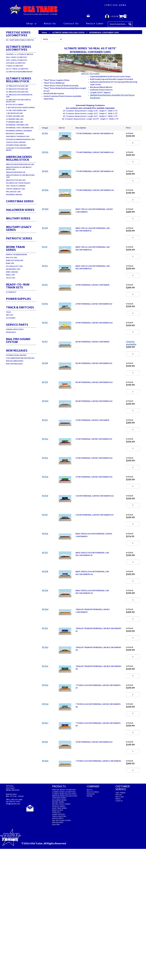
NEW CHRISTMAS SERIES (14, 364)
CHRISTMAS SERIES (20, 201)
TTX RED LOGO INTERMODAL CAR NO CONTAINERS (98, 888)
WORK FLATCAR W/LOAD (15, 260)
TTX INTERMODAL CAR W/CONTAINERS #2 (95, 156)
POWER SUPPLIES (18, 299)
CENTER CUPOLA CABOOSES (16, 142)
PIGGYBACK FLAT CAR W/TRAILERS (18, 183)
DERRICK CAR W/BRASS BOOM (16, 255)
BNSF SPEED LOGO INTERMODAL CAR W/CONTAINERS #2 (92, 662)
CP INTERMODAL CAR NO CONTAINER (92, 478)
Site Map (89, 927)
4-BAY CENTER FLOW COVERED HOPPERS (20, 108)
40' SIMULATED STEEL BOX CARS (17, 86)
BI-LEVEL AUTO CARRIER (15, 105)
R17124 (45, 546)
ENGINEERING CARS (13, 269)
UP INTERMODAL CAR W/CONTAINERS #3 (94, 865)
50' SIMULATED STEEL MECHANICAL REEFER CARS (18, 101)
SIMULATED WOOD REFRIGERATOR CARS (20, 164)
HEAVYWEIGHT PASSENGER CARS (18, 136)
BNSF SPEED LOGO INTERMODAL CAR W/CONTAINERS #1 (92, 639)
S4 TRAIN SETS (11, 292)
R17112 (45, 293)
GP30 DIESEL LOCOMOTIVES (16, 63)
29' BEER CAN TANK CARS (15, 116)
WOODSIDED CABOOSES (14, 195)
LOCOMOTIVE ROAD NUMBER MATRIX (19, 72)
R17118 (45, 409)
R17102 (45, 156)
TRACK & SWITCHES (20, 307)
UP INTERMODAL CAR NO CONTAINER (92, 316)
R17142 (45, 751)
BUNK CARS (10, 263)
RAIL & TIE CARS (12, 258)
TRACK (8, 312)
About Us (50, 24)
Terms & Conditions (93, 923)
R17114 (45, 338)
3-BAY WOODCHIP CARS (14, 113)
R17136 (45, 615)
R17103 (45, 179)
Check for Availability (131, 385)
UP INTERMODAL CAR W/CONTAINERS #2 (94, 361)
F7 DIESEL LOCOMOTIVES (15, 66)
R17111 (45, 270)
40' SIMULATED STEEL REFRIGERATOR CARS (19, 96)
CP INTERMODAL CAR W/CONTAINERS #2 (94, 524)
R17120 (45, 455)
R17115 (45, 361)
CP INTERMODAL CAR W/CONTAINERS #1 (94, 501)
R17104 (45, 202)
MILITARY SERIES (18, 218)
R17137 (45, 637)
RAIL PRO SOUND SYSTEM (18, 340)
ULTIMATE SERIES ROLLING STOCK (19, 80)
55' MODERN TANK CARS (15, 122)
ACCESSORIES (11, 318)
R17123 (45, 523)
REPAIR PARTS (11, 332)
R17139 (45, 683)
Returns (118, 930)
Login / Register (120, 924)
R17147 (45, 843)
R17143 (45, 774)
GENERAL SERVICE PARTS (15, 329)
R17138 (45, 660)
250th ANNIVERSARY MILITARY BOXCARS (20, 358)
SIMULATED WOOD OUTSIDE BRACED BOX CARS (20, 176)
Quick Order (56, 956)
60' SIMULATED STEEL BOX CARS (17, 92)
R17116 (45, 865)
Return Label (95, 24)
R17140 (45, 706)
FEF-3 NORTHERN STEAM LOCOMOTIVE (20, 40)
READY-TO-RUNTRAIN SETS (18, 286)
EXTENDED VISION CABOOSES (16, 145)
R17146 (45, 820)
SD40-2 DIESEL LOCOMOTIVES (16, 57)
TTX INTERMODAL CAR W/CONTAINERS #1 (94, 133)
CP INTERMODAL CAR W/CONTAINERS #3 (94, 546)
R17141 (45, 729)
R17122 (45, 501)
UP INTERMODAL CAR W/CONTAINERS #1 (94, 339)
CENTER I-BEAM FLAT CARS (15, 189)
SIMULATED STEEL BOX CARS (16, 180)
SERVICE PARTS (17, 325)
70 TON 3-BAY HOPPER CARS (16, 110)
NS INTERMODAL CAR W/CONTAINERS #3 (94, 455)
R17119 (45, 432)
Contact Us (71, 24)
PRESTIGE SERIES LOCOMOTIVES (18, 34)
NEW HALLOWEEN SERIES (15, 361)
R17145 (45, 797)
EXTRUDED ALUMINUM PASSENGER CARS (20, 139)
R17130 (45, 569)
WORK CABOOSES (12, 272)
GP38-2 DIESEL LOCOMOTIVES (17, 60)
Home (44, 32)
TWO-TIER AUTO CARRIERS (16, 186)
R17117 (45, 384)
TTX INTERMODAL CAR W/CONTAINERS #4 (95, 202)
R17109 (45, 224)
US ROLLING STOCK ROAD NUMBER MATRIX (18, 149)
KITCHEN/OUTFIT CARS (14, 266)
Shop (31, 24)
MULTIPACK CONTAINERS (15, 134)
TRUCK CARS (11, 278)
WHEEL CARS (10, 275)
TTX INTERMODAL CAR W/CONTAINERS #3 (95, 179)
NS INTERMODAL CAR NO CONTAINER (92, 384)
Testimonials (91, 925)
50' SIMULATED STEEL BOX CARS (17, 89)
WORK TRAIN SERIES (15, 248)
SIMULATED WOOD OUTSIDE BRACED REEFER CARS (19, 168)
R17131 (45, 592)
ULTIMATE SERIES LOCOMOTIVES (19, 48)
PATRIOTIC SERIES (19, 238)
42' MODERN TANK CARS (15, 119)
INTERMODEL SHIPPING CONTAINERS (19, 131)
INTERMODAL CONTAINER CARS (17, 125)
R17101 (45, 133)
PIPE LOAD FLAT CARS (13, 192)
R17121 (45, 478)
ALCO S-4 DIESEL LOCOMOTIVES (17, 69)
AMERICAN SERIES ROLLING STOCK (19, 158)
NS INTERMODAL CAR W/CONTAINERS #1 (94, 410)
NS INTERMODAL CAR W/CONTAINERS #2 (94, 432)
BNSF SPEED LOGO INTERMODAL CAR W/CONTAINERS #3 (92, 684)
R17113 (45, 316)
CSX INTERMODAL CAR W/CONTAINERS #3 (95, 592)
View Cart (119, 926)
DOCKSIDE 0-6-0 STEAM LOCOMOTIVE (20, 54)
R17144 (45, 888)
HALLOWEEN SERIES (20, 210)
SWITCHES (10, 315)
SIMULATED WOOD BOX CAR (16, 172)
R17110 (45, 247)
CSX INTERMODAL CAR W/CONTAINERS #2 (95, 569)
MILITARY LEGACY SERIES (19, 228)
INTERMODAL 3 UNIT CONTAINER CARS (20, 128)
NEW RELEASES (17, 350)
